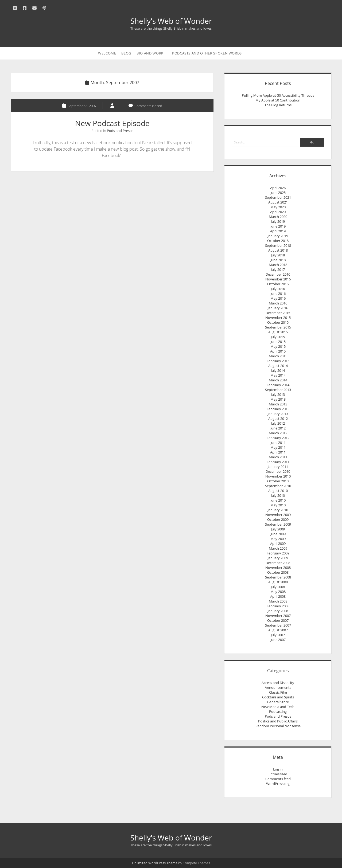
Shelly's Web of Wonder (171, 21)
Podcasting (278, 711)
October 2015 (278, 322)
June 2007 (278, 640)
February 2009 (278, 553)
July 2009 (278, 529)
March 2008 (278, 601)
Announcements (278, 687)
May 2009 (278, 539)
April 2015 (278, 351)
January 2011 (278, 467)
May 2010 (278, 505)
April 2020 (278, 212)
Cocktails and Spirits (278, 697)
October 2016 (278, 284)
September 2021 (278, 197)
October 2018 (278, 241)
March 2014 (278, 380)
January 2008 (278, 611)
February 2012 (278, 438)
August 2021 (278, 202)
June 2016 (278, 294)
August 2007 (278, 630)
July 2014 (278, 370)
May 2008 (278, 592)
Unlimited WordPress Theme (155, 863)
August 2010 (278, 491)
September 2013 (278, 390)
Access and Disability (278, 683)
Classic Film (278, 692)
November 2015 (278, 318)
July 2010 (278, 495)
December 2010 (278, 471)
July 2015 (278, 337)
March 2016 (278, 303)
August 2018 (278, 250)
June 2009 (278, 534)
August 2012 (278, 419)
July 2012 (278, 423)
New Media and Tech (278, 707)
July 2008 (278, 587)
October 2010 (278, 481)
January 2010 (278, 510)
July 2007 (278, 635)
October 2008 (278, 572)
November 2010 (278, 476)
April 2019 (278, 231)
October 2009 (278, 519)
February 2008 (278, 606)
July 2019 (278, 221)
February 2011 (278, 462)
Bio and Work (150, 53)
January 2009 (278, 558)
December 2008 (278, 563)
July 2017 (278, 269)
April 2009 (278, 544)
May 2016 (278, 298)
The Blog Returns (278, 105)
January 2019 (278, 236)
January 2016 (278, 308)
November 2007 (278, 616)
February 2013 (278, 409)
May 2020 (278, 207)
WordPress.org (278, 784)
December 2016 (278, 274)
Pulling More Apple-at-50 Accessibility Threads (278, 95)
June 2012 (278, 428)
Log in (278, 769)
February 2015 (278, 361)
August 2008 (278, 582)
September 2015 (278, 327)
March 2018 (278, 265)
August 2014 (278, 366)
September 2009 (278, 524)
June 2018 (278, 260)
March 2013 (278, 404)
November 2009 (278, 515)
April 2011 (278, 452)
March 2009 (278, 548)
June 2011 (278, 443)
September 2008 (278, 577)
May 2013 (278, 399)
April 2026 (278, 188)
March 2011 (278, 457)
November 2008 (278, 568)
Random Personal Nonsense (278, 726)
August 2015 (278, 332)
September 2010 (278, 486)
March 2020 (278, 217)
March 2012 (278, 433)
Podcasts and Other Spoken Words (207, 53)
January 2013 (278, 414)
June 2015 (278, 342)
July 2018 (278, 255)
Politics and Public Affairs (278, 721)
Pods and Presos (120, 131)
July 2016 (278, 289)
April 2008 (278, 596)
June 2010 (278, 500)
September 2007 (278, 625)
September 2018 (278, 245)
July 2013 (278, 394)
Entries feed (278, 774)
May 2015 (278, 346)
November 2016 (278, 279)
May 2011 (278, 447)
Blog (126, 53)
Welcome (107, 53)
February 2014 (278, 385)
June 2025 (278, 193)
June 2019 (278, 226)
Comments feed (278, 779)
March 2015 (278, 356)
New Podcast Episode (112, 123)
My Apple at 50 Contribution (278, 100)
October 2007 (278, 620)
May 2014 (278, 375)
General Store (278, 702)
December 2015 (278, 313)
